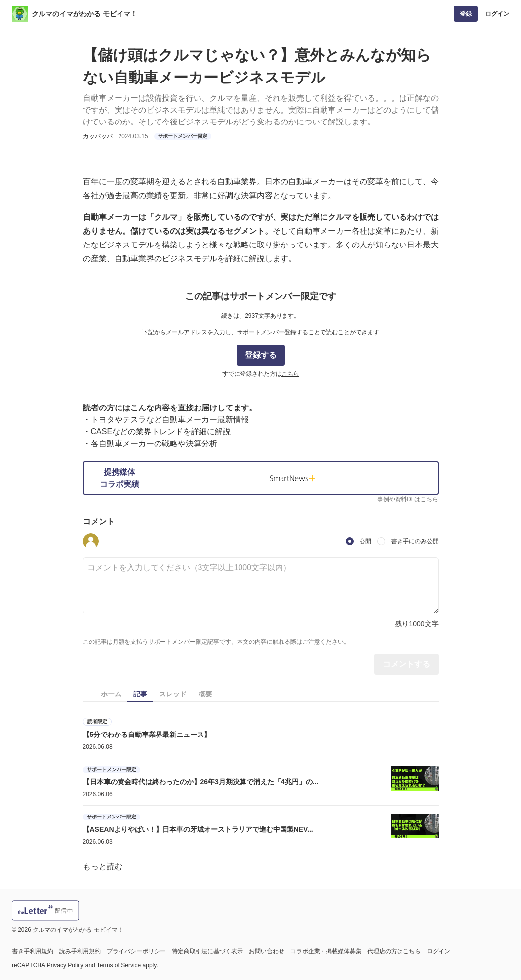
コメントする (406, 664)
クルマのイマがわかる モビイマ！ (84, 14)
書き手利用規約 (33, 951)
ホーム (111, 694)
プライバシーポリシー (136, 951)
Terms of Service (119, 965)
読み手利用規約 (80, 951)
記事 (140, 694)
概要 (205, 694)
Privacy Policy (65, 965)
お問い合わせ (267, 951)
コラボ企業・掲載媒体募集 (326, 951)
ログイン (497, 14)
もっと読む (103, 867)
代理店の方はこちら (394, 951)
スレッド (173, 694)
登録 (466, 14)
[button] (91, 541)
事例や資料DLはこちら (408, 499)
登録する (261, 355)
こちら (290, 374)
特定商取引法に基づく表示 (207, 951)
